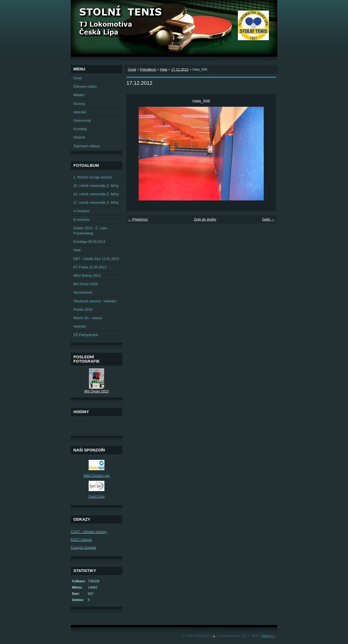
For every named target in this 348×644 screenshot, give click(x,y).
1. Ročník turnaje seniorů (93, 177)
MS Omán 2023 (86, 284)
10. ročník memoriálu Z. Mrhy (96, 186)
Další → (268, 219)
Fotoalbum (148, 69)
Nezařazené (83, 292)
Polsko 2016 (83, 310)
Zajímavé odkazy (87, 146)
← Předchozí (138, 219)
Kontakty (80, 129)
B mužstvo (82, 220)
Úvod (132, 69)
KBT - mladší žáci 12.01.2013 (96, 259)
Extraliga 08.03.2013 (89, 242)
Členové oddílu (85, 87)
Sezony (79, 104)
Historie (79, 137)
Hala (164, 69)
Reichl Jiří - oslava (88, 318)
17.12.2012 (180, 69)
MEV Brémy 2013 (87, 276)
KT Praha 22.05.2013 (90, 267)
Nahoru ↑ (269, 636)
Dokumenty (82, 120)
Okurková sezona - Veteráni (95, 301)
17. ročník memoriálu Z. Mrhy (96, 202)
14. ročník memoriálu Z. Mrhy (96, 194)
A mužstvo (81, 211)
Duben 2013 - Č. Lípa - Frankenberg (91, 231)
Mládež (79, 95)
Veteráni (80, 112)
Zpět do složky (205, 219)
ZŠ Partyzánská (86, 335)
